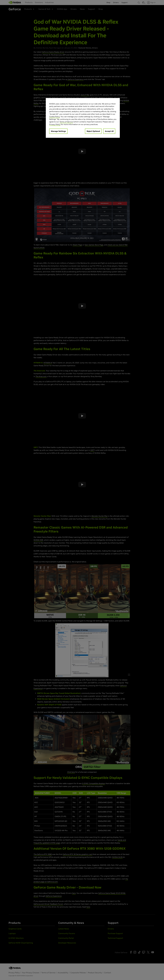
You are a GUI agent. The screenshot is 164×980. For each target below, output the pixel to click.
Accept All (109, 131)
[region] (83, 118)
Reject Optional (93, 131)
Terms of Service (66, 122)
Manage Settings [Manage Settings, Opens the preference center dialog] (58, 131)
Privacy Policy (55, 124)
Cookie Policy (54, 117)
